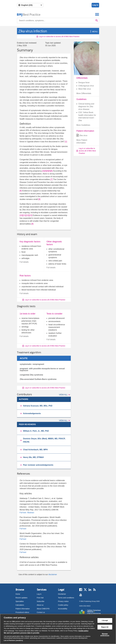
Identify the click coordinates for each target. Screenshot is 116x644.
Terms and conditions (66, 598)
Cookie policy (63, 605)
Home (18, 594)
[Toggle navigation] (97, 14)
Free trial (40, 598)
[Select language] (30, 5)
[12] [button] (27, 215)
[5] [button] (49, 171)
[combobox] (56, 21)
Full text (23, 513)
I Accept (105, 620)
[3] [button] (45, 171)
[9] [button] (39, 199)
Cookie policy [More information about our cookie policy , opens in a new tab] (83, 631)
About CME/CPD (43, 609)
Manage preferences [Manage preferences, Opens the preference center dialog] (105, 634)
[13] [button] (31, 215)
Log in (95, 5)
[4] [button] (47, 171)
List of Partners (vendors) (13, 640)
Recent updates (22, 598)
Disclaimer (62, 594)
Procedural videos (22, 612)
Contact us (41, 612)
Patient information (23, 609)
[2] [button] (43, 171)
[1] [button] (66, 142)
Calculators (20, 605)
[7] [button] (51, 179)
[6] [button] (52, 171)
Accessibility (63, 609)
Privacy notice (63, 601)
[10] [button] (21, 215)
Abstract (30, 513)
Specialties (20, 601)
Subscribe (41, 601)
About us (40, 605)
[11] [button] (24, 215)
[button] (90, 32)
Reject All (105, 627)
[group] (44, 406)
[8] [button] (21, 191)
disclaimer (53, 574)
